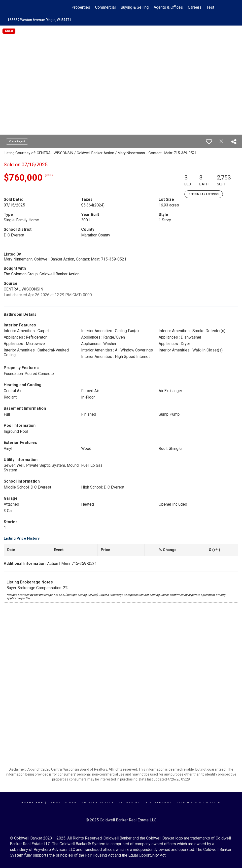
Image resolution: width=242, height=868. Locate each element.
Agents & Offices (168, 7)
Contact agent (17, 141)
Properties (81, 7)
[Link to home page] (31, 7)
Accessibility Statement (145, 803)
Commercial (105, 7)
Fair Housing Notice (199, 803)
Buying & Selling (135, 7)
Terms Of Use (63, 803)
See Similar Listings (204, 194)
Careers (195, 7)
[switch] (209, 142)
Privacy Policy (98, 803)
